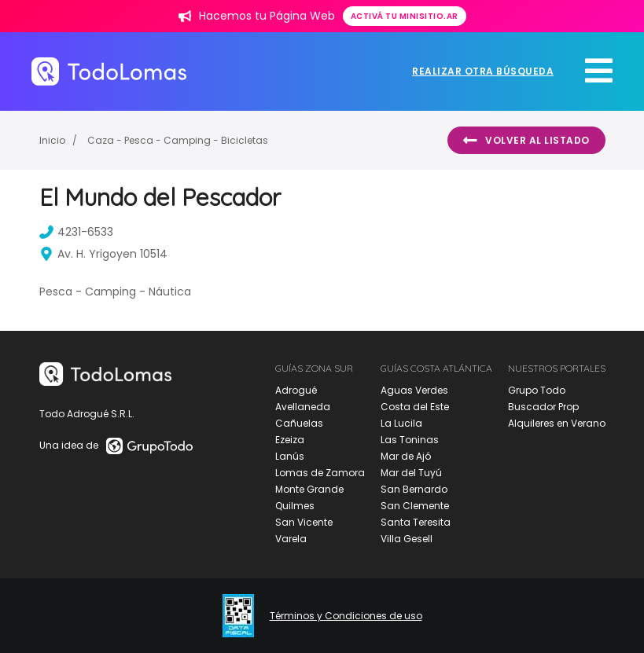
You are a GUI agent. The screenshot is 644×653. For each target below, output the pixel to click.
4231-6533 (78, 232)
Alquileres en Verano (557, 423)
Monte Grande (309, 489)
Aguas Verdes (414, 390)
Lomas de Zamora (320, 473)
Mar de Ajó (406, 456)
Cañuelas (299, 423)
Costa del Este (415, 407)
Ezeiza (290, 440)
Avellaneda (303, 407)
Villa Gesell (407, 539)
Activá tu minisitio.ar (405, 16)
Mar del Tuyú (411, 473)
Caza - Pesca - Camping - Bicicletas (178, 140)
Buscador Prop (543, 407)
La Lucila (401, 423)
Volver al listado (526, 141)
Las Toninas (410, 440)
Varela (291, 539)
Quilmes (295, 506)
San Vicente (304, 522)
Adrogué (296, 390)
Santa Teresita (416, 522)
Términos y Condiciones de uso (346, 616)
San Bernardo (414, 489)
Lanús (290, 456)
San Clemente (415, 506)
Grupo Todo (537, 390)
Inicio (52, 140)
